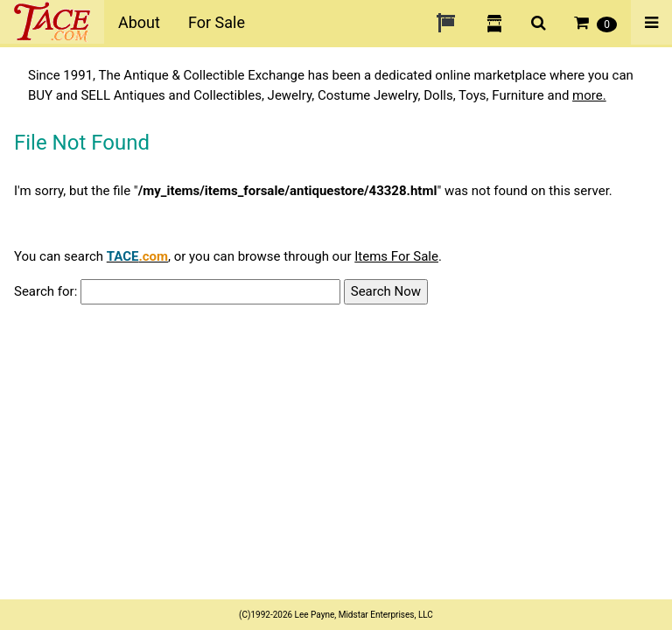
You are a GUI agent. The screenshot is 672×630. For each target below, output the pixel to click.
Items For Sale (396, 256)
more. (589, 95)
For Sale (217, 22)
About (139, 22)
